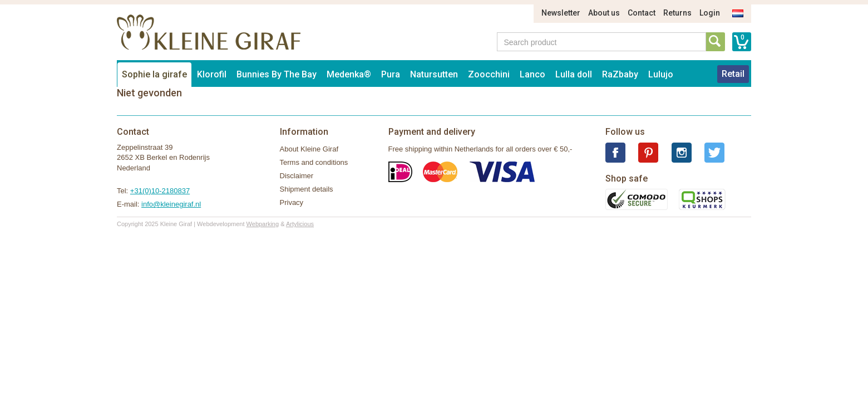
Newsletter (561, 13)
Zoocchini (489, 74)
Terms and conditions (314, 162)
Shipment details (307, 189)
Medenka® (349, 74)
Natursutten (434, 74)
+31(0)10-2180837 (160, 191)
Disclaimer (297, 176)
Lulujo (661, 74)
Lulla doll (574, 74)
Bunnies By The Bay (277, 74)
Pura (391, 74)
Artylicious (300, 224)
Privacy (292, 202)
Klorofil (212, 74)
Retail (733, 74)
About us (604, 13)
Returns (677, 13)
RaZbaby (620, 74)
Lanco (532, 74)
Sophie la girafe (154, 74)
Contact (642, 13)
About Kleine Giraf (309, 149)
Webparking (263, 224)
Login (710, 13)
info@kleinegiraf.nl (171, 204)
